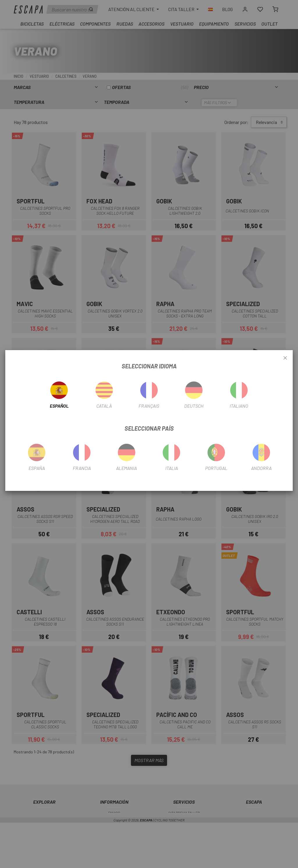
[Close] (285, 358)
